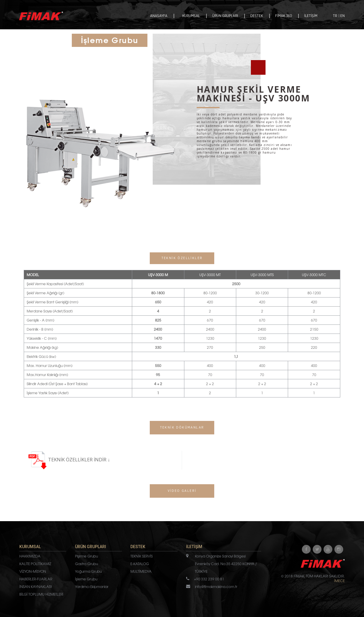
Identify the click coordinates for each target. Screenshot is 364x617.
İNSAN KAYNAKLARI (36, 587)
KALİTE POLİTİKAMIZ (35, 564)
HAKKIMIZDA (30, 556)
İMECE (339, 581)
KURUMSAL (191, 16)
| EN (342, 16)
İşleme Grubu (86, 579)
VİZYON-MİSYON (33, 571)
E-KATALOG (140, 564)
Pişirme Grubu (86, 556)
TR (335, 16)
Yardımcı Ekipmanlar (92, 587)
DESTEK (257, 16)
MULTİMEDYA (141, 571)
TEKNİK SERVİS (142, 556)
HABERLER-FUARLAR (36, 579)
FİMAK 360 (284, 16)
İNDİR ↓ (102, 460)
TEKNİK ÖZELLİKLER (71, 460)
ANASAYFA (159, 16)
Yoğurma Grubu (88, 571)
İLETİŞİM (311, 16)
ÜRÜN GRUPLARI (225, 16)
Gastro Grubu (86, 564)
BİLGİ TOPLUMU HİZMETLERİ (41, 594)
